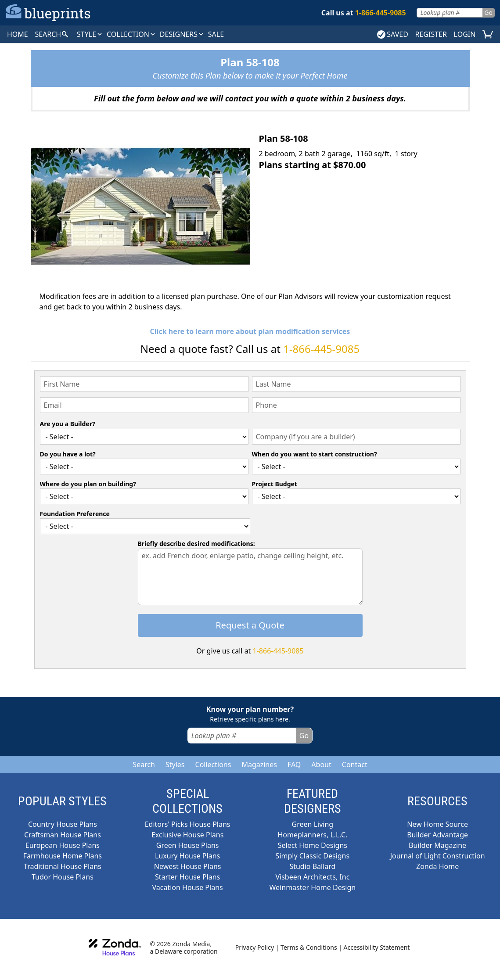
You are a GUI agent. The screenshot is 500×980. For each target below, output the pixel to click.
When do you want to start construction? (315, 454)
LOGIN (465, 34)
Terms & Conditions (309, 947)
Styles (175, 765)
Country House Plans (63, 824)
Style (90, 34)
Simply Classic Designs (313, 856)
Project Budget (275, 484)
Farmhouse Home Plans (63, 856)
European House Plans (63, 845)
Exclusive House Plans (187, 835)
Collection (131, 34)
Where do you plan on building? (88, 484)
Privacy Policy (255, 947)
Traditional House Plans (63, 866)
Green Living (313, 824)
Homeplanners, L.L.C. (312, 835)
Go (488, 13)
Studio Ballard (312, 866)
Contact (355, 765)
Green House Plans (188, 845)
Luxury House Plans (187, 856)
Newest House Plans (188, 866)
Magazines (259, 765)
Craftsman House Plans (63, 835)
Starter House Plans (187, 877)
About (321, 765)
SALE (216, 34)
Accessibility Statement (377, 947)
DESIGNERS (182, 34)
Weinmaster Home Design (313, 887)
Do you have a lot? (68, 454)
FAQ (294, 765)
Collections (213, 765)
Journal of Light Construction (438, 856)
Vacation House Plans (188, 887)
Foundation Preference (75, 514)
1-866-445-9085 (321, 349)
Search (144, 765)
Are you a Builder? (68, 424)
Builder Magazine (437, 845)
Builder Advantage (437, 835)
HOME (18, 34)
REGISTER (431, 34)
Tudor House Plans (63, 877)
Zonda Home (437, 866)
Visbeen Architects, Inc (312, 877)
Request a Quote (250, 625)
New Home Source (437, 824)
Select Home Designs (313, 845)
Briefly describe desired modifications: (196, 544)
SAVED (393, 34)
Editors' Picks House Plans (188, 824)
